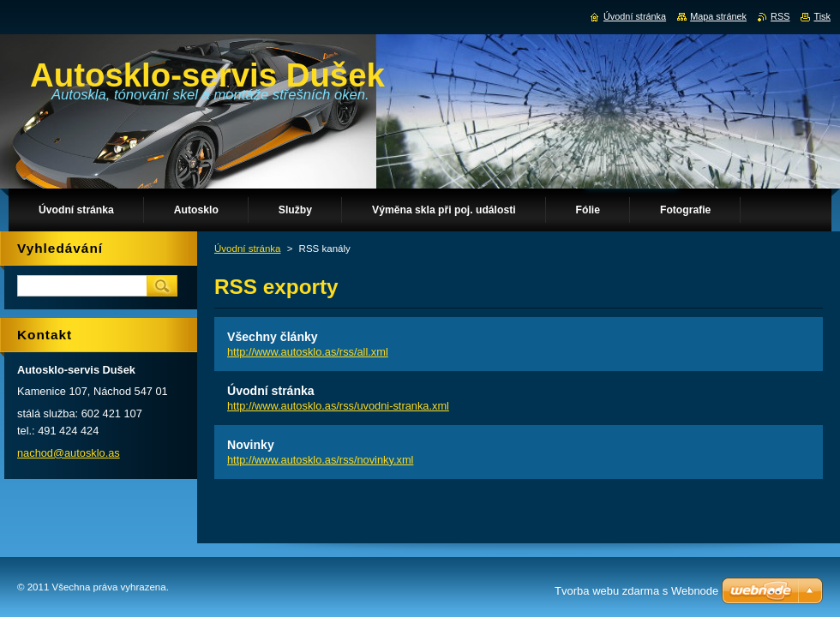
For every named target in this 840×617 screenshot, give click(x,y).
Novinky (251, 445)
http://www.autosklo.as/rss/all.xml (308, 352)
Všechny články (273, 337)
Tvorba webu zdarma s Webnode (636, 591)
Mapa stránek (718, 16)
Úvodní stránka (247, 249)
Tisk (822, 16)
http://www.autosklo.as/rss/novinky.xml (320, 460)
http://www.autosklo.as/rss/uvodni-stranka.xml (338, 406)
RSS (780, 16)
